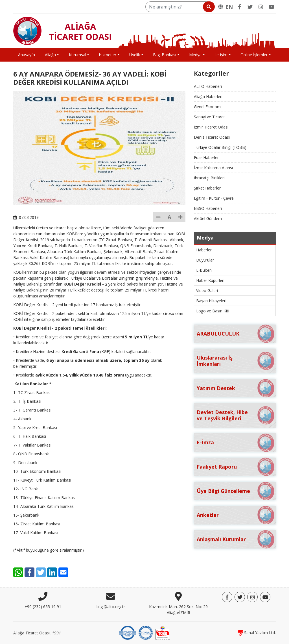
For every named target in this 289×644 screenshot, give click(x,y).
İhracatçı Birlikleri (209, 178)
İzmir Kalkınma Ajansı (213, 168)
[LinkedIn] (52, 572)
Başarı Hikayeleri (211, 301)
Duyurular (205, 260)
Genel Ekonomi (208, 107)
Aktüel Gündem (208, 218)
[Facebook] (239, 7)
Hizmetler (108, 55)
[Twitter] (250, 7)
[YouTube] (272, 7)
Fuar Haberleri (207, 157)
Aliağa (50, 55)
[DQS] (128, 632)
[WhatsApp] (18, 572)
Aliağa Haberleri (208, 96)
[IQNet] (146, 632)
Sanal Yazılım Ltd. (257, 633)
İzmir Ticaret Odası (211, 127)
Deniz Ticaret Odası (212, 137)
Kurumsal (77, 55)
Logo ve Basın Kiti (213, 311)
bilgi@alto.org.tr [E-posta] (111, 607)
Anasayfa (27, 55)
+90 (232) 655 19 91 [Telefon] (43, 607)
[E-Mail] (63, 572)
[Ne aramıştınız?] (180, 7)
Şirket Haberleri (208, 188)
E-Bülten (204, 270)
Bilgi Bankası (165, 55)
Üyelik (135, 55)
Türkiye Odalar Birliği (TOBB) (220, 147)
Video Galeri (207, 291)
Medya (195, 55)
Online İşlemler (254, 55)
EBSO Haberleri (208, 208)
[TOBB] (163, 632)
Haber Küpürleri (210, 280)
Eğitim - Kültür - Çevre (214, 198)
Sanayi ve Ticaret (209, 117)
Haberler (204, 250)
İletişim (221, 55)
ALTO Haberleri (208, 86)
